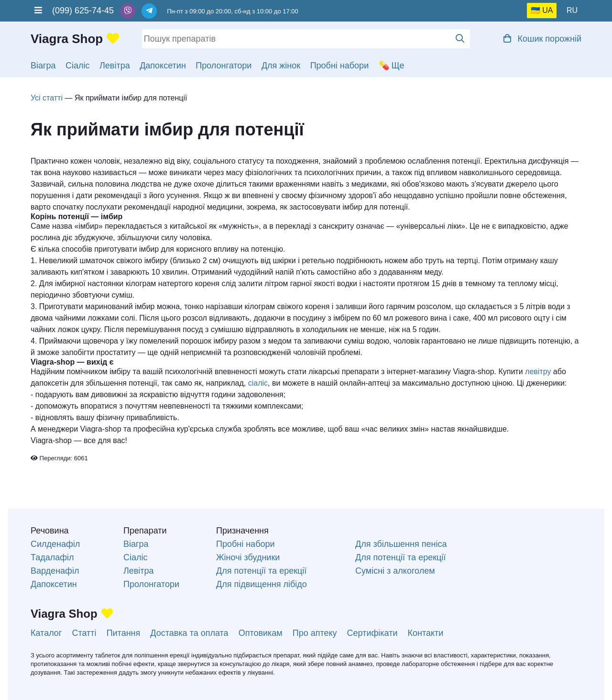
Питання (124, 633)
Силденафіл (55, 544)
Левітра (115, 66)
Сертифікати (372, 633)
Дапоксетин (163, 66)
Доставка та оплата (189, 633)
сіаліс (258, 383)
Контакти (426, 633)
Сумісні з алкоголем (395, 571)
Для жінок (281, 66)
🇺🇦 (535, 10)
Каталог (46, 633)
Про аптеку (315, 633)
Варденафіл (55, 571)
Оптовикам (261, 633)
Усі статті (47, 98)
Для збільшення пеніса (401, 544)
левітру (538, 372)
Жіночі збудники (248, 557)
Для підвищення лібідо (262, 584)
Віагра (43, 66)
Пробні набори (340, 66)
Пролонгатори (224, 66)
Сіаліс (78, 66)
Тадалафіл (52, 557)
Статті (84, 633)
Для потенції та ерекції (261, 571)
